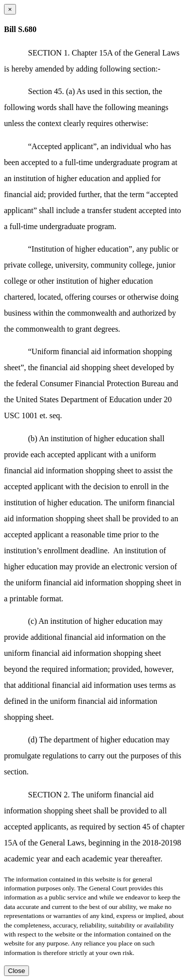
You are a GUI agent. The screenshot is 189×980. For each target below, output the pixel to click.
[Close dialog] (10, 9)
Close (16, 971)
